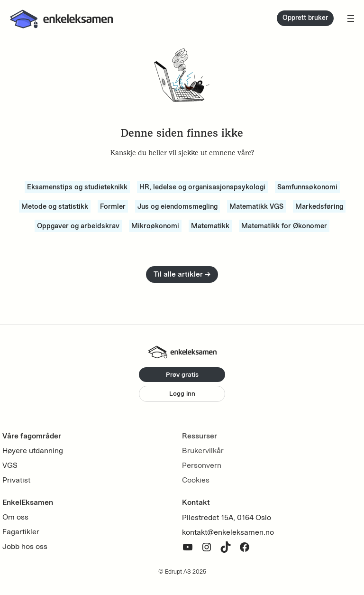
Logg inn (182, 394)
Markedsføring (319, 206)
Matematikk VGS (256, 206)
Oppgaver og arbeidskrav (78, 226)
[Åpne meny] (351, 19)
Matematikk (210, 226)
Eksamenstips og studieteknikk (77, 187)
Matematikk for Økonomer (284, 226)
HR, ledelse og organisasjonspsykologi (202, 187)
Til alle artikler (182, 274)
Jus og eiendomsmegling (177, 206)
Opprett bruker (305, 18)
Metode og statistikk (55, 206)
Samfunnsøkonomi (307, 187)
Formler (113, 206)
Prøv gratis (182, 375)
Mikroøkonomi (155, 226)
